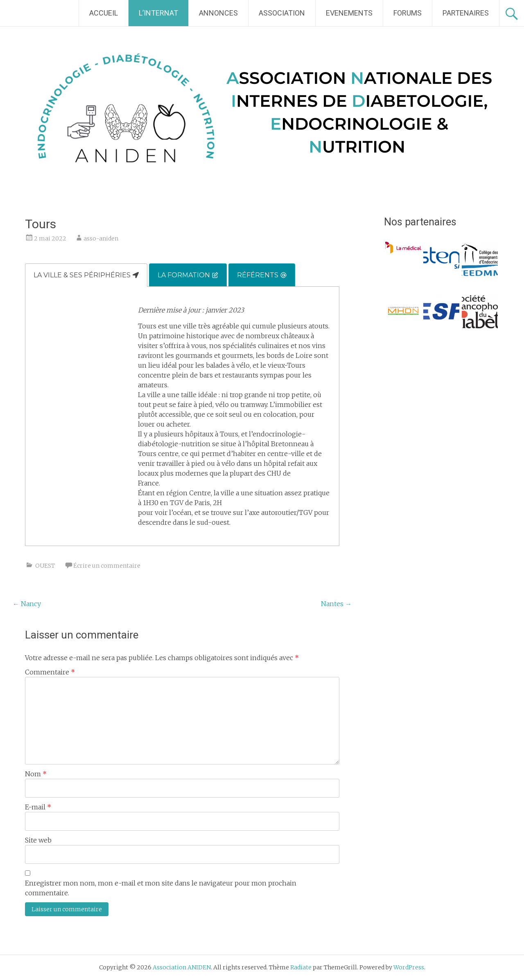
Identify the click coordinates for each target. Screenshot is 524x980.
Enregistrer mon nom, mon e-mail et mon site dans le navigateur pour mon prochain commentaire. (161, 888)
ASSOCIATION (282, 13)
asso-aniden (101, 238)
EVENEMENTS (349, 13)
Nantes (336, 604)
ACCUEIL (104, 13)
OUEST (45, 566)
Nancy (27, 604)
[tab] (86, 275)
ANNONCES (218, 13)
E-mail (38, 807)
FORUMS (408, 13)
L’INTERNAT (158, 13)
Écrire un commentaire (107, 566)
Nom (36, 774)
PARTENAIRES (466, 13)
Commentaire (50, 672)
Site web (38, 840)
